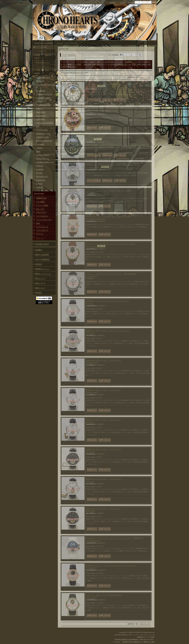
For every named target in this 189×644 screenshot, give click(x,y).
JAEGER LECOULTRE (45, 123)
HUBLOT (40, 166)
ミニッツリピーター (44, 220)
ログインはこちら (43, 66)
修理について (40, 288)
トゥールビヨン (42, 216)
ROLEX (39, 101)
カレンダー (41, 209)
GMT (38, 223)
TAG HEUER (41, 116)
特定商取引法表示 (42, 244)
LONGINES (41, 119)
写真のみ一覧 (145, 77)
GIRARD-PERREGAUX (45, 162)
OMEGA (39, 109)
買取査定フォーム (42, 269)
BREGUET (40, 81)
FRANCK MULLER (43, 105)
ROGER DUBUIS (43, 159)
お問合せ (123, 3)
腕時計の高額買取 (42, 255)
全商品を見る (41, 198)
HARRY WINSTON (43, 134)
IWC (38, 126)
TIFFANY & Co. (42, 177)
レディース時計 (42, 205)
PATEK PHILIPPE (43, 78)
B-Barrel (39, 184)
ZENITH (39, 148)
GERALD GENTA (43, 155)
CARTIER (40, 169)
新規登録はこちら (43, 62)
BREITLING (41, 112)
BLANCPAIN (41, 91)
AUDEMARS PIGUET (44, 94)
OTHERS (40, 187)
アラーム (40, 234)
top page (60, 43)
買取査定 (39, 264)
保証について (40, 283)
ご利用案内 (112, 3)
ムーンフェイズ (42, 227)
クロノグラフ (41, 212)
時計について (40, 278)
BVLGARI (40, 144)
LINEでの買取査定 (42, 259)
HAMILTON (41, 180)
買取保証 (39, 293)
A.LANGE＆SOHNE (44, 98)
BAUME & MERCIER (44, 141)
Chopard (39, 173)
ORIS (38, 152)
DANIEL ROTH (42, 130)
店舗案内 (39, 250)
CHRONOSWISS (42, 137)
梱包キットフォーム (43, 274)
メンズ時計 (41, 202)
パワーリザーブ (42, 230)
